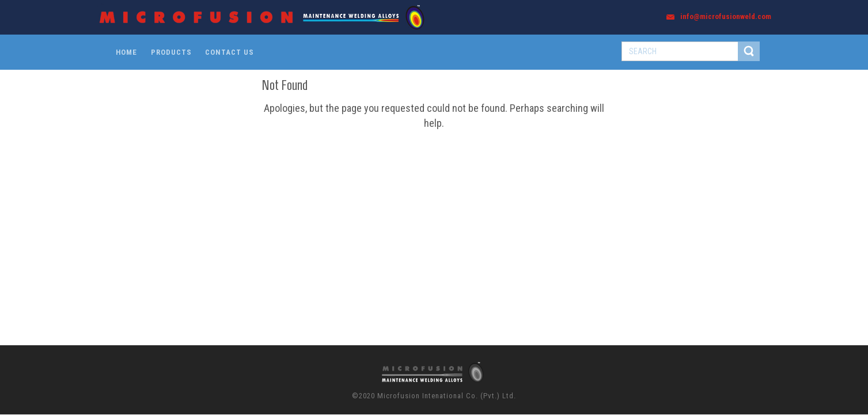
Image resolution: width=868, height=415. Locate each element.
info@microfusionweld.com (726, 16)
